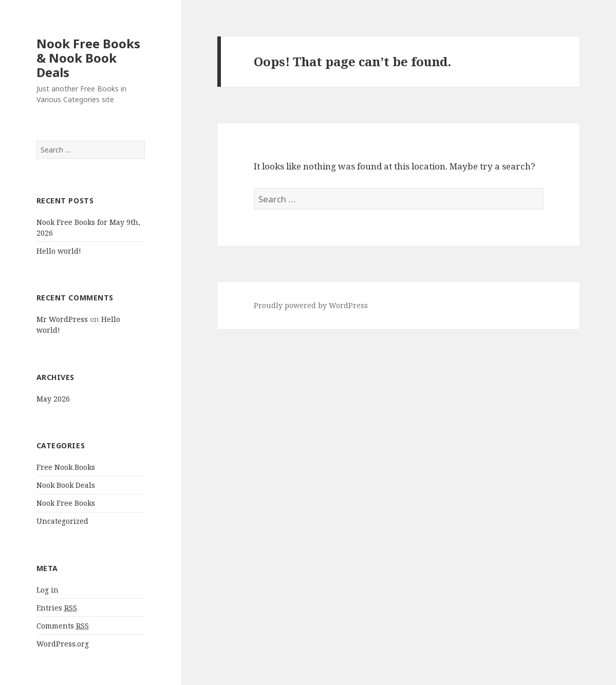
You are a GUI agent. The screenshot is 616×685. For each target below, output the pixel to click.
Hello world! (59, 251)
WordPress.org (63, 644)
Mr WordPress (62, 319)
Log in (48, 590)
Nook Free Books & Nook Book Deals (88, 58)
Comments (63, 626)
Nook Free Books (66, 503)
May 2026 (53, 399)
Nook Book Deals (66, 485)
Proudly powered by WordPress (311, 305)
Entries (57, 608)
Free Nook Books (66, 467)
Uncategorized (62, 521)
